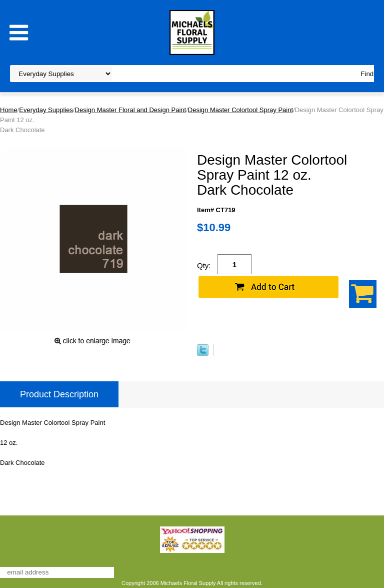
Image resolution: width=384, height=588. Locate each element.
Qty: (204, 265)
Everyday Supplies (46, 110)
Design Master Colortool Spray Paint (240, 110)
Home (9, 110)
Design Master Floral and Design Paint (131, 110)
